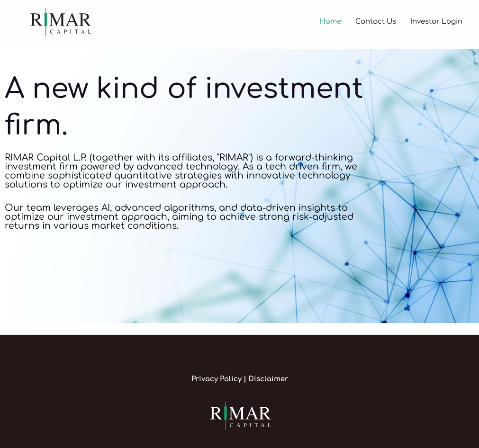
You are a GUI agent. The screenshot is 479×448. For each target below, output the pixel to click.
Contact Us (376, 22)
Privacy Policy (217, 379)
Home (330, 22)
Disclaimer (268, 379)
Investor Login (436, 22)
